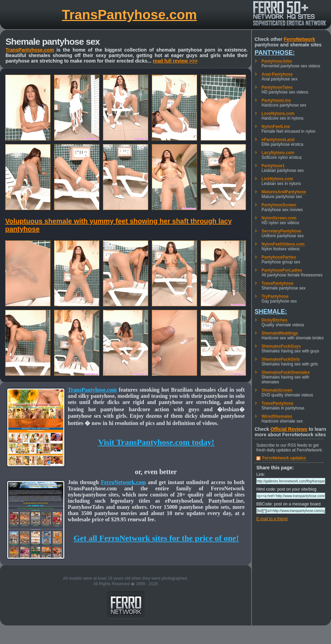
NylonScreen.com (279, 218)
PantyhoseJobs (277, 61)
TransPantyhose (277, 283)
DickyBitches (274, 320)
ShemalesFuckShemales (286, 372)
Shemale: (271, 312)
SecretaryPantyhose (281, 231)
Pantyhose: (275, 53)
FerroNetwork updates (284, 458)
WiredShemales (277, 416)
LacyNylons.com (278, 153)
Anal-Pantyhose (277, 74)
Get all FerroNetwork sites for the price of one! (156, 538)
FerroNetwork (300, 39)
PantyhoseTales (277, 87)
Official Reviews (289, 429)
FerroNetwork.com (123, 482)
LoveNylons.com (278, 113)
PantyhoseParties (279, 257)
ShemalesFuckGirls (281, 359)
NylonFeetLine (276, 127)
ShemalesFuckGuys (281, 346)
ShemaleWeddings (280, 333)
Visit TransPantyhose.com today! (156, 442)
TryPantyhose (275, 296)
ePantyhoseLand (278, 140)
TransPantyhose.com (129, 15)
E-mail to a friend (272, 519)
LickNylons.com (277, 179)
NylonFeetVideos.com (283, 244)
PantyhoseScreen (279, 205)
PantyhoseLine (276, 100)
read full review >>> (175, 61)
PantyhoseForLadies (282, 270)
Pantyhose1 (273, 166)
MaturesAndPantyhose (284, 192)
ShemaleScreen (277, 390)
